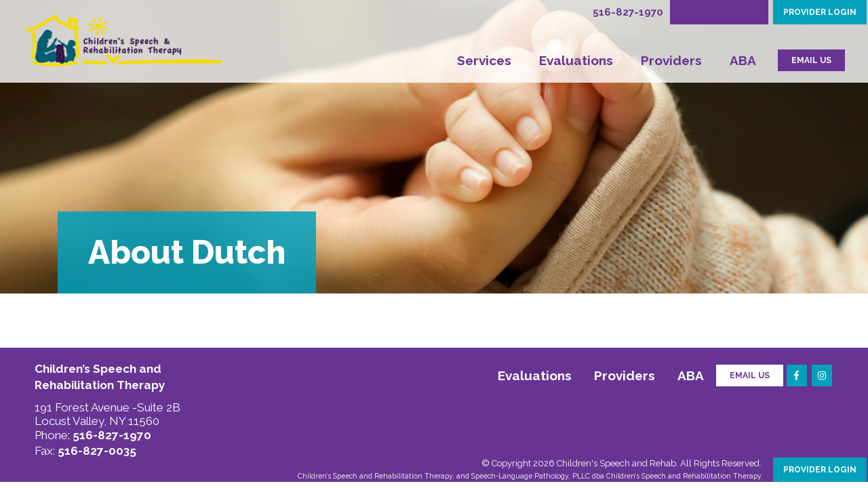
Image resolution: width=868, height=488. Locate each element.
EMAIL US (811, 60)
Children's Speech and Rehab (616, 463)
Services (484, 60)
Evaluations (576, 60)
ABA (743, 60)
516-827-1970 (628, 12)
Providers (671, 60)
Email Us (750, 375)
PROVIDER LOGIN (820, 12)
